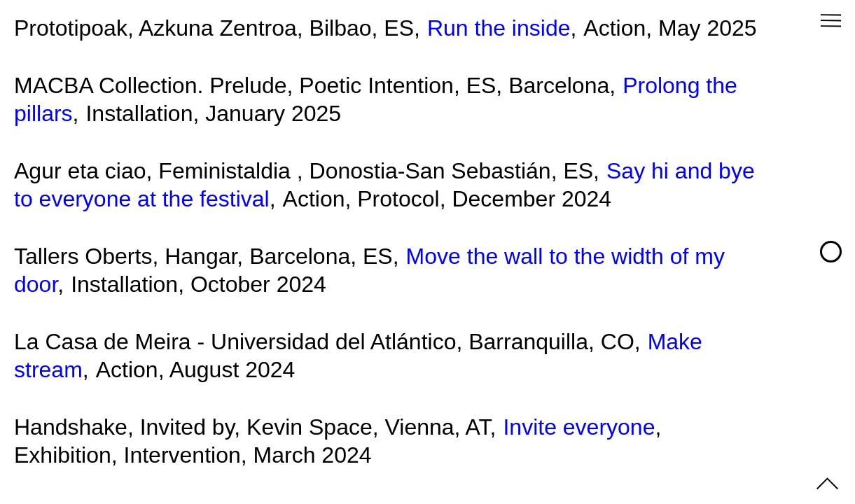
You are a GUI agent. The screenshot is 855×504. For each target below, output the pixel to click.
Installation (139, 113)
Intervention (182, 455)
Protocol (398, 199)
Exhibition (63, 455)
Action (614, 28)
